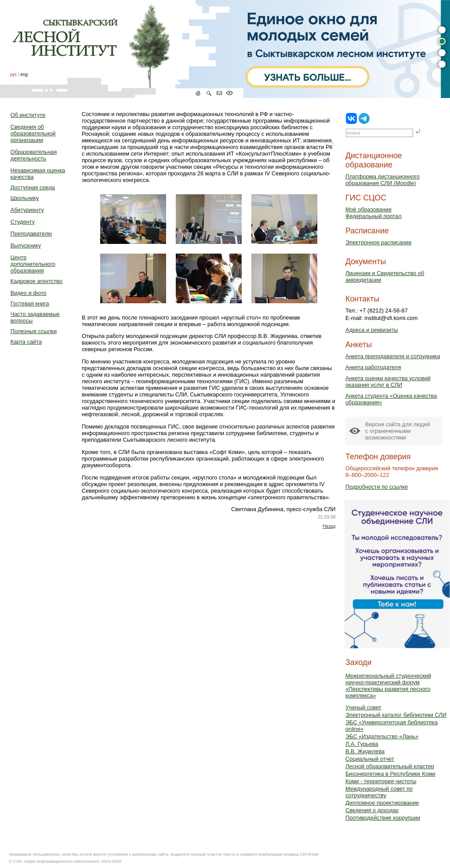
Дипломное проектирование (382, 803)
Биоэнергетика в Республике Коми (390, 774)
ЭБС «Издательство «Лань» (382, 736)
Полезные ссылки (34, 331)
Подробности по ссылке (377, 487)
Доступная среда (33, 187)
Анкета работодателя (373, 367)
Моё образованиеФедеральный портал (374, 213)
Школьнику (25, 198)
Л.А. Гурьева (362, 744)
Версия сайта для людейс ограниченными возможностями (398, 431)
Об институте (28, 115)
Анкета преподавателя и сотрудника (393, 356)
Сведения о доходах (372, 810)
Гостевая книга (30, 303)
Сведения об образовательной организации (33, 133)
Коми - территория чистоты (381, 781)
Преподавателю (31, 234)
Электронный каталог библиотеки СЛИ (396, 715)
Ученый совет (363, 707)
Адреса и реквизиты (372, 330)
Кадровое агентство (36, 281)
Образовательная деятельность (34, 155)
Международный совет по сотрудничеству (379, 792)
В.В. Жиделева (365, 751)
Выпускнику (26, 245)
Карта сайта (26, 342)
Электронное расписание (379, 242)
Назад (329, 526)
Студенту (23, 222)
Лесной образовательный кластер (390, 766)
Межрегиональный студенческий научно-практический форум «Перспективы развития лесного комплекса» (388, 686)
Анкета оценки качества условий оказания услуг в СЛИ (388, 381)
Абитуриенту (27, 210)
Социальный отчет (370, 759)
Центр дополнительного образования (33, 264)
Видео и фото (29, 293)
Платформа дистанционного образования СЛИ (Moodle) (383, 180)
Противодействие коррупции (383, 818)
